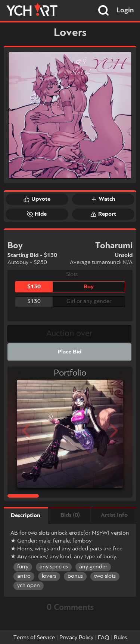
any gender (93, 567)
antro (24, 576)
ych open (29, 586)
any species (54, 567)
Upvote (37, 199)
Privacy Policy (76, 638)
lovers (49, 576)
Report (103, 214)
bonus (75, 576)
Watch (103, 199)
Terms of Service (34, 638)
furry (23, 567)
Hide (37, 214)
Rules (120, 638)
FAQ (104, 638)
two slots (105, 576)
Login (125, 10)
